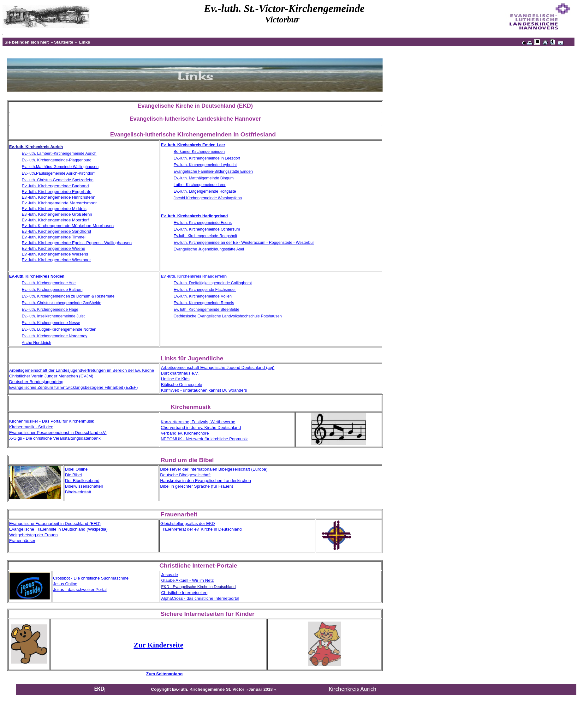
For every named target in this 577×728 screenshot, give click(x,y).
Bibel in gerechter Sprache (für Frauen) (196, 486)
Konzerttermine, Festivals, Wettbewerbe (198, 422)
